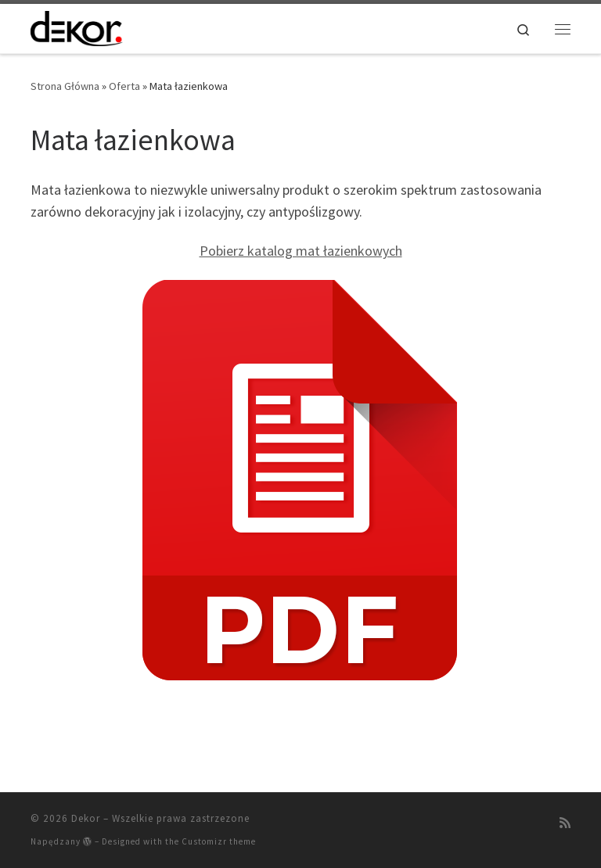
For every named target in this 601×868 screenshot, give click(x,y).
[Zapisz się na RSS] (565, 823)
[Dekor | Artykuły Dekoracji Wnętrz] (77, 27)
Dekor (86, 818)
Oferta (124, 86)
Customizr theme (219, 841)
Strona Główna (65, 86)
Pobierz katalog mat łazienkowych (301, 251)
